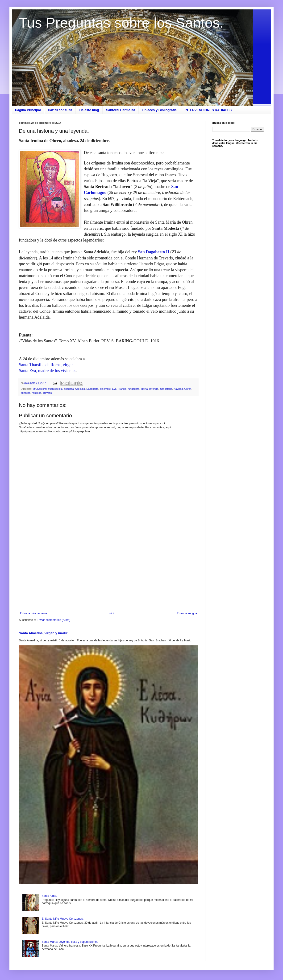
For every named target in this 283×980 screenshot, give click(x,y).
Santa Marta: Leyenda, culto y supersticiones (70, 942)
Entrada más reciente (33, 613)
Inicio (112, 613)
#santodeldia (55, 389)
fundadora (134, 389)
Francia (122, 389)
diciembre (105, 389)
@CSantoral (40, 389)
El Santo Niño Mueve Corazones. (63, 919)
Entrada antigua (187, 613)
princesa (26, 393)
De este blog (89, 110)
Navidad (178, 389)
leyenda (154, 389)
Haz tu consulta (60, 110)
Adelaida (80, 389)
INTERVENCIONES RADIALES (208, 110)
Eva (114, 389)
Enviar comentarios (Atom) (54, 620)
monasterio (166, 389)
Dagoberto (92, 389)
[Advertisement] (108, 573)
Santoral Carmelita (121, 110)
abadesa (69, 389)
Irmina (144, 389)
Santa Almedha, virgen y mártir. (44, 633)
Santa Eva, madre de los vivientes (48, 371)
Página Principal (28, 110)
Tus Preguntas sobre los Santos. (121, 23)
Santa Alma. (49, 896)
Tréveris (47, 393)
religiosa (37, 393)
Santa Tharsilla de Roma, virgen (46, 365)
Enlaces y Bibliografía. (160, 110)
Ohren (188, 389)
